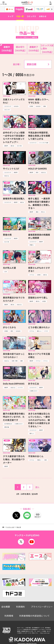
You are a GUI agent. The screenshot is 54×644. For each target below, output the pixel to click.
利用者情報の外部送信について (34, 616)
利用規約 (20, 607)
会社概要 (6, 607)
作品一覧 (20, 16)
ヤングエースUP (10, 527)
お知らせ (43, 16)
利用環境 (9, 616)
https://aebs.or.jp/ (45, 633)
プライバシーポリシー (42, 607)
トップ (11, 16)
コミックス (31, 16)
